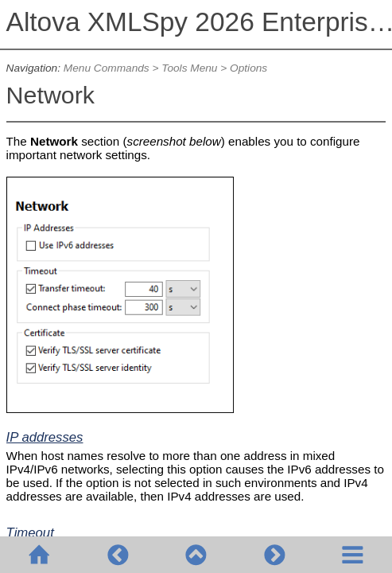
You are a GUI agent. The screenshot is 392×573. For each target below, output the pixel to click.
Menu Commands (107, 68)
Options (248, 68)
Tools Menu (189, 68)
